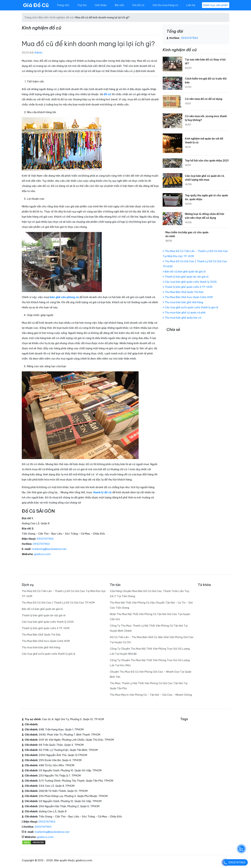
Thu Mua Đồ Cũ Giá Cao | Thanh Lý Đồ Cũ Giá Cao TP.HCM (58, 603)
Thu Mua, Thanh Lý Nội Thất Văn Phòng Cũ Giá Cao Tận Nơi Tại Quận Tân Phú (149, 686)
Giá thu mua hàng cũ (165, 5)
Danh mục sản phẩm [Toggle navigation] (216, 5)
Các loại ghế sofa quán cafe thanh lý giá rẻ (190, 307)
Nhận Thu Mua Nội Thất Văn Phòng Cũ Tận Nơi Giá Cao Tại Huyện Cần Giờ (150, 617)
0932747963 (45, 539)
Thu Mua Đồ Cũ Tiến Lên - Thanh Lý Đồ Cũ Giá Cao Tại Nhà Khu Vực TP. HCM (64, 594)
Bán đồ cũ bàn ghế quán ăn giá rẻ (184, 272)
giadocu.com (42, 554)
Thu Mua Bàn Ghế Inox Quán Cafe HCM (188, 297)
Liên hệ (191, 5)
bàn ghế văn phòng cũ (64, 297)
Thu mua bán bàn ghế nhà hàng (183, 302)
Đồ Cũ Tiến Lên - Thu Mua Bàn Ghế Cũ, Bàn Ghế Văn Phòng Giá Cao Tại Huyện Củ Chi (152, 640)
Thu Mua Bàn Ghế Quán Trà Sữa (183, 292)
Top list (82, 5)
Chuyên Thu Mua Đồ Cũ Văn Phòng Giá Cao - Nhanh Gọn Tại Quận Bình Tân (151, 674)
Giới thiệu (101, 5)
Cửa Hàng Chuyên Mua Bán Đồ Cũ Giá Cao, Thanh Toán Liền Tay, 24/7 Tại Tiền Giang (150, 594)
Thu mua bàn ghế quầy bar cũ (182, 318)
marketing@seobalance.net (49, 549)
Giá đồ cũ (138, 5)
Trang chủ (63, 5)
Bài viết (119, 5)
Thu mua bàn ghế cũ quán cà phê (184, 312)
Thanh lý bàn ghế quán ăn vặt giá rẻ (186, 277)
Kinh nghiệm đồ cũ (62, 17)
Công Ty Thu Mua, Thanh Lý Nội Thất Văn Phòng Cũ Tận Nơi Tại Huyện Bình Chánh (149, 628)
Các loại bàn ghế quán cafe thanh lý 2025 (190, 282)
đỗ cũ (107, 94)
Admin (38, 52)
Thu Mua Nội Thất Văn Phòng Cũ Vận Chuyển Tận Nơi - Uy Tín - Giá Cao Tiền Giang (151, 605)
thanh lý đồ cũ (102, 492)
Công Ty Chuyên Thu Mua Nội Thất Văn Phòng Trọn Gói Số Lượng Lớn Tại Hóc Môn (150, 663)
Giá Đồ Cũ (36, 5)
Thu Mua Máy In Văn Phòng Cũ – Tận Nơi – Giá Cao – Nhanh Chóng (151, 695)
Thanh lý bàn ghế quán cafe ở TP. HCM (187, 287)
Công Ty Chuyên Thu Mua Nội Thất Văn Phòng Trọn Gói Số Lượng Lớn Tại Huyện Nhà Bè (150, 651)
